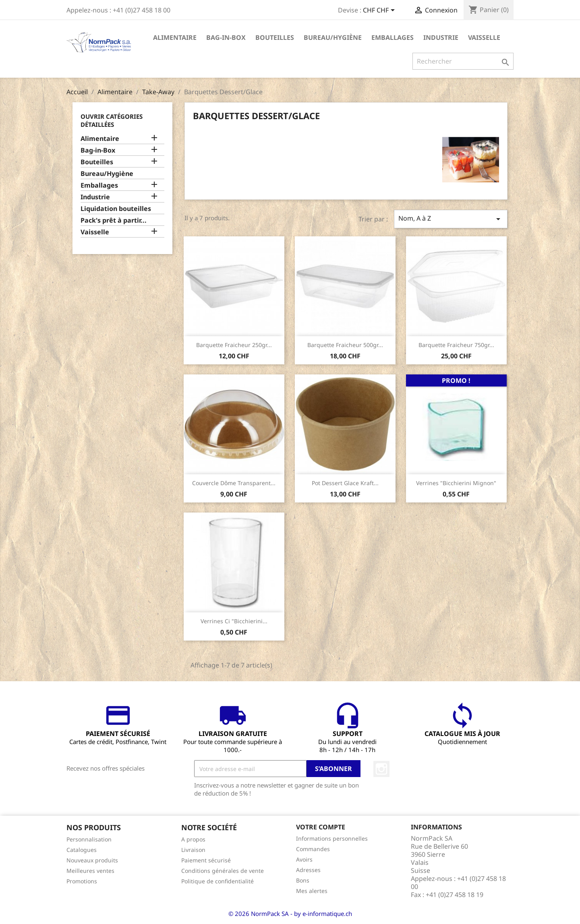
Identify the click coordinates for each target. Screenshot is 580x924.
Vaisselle (484, 37)
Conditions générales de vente (223, 871)
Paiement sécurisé (206, 860)
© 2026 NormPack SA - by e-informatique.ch (290, 914)
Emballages (393, 37)
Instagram (381, 769)
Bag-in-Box (226, 37)
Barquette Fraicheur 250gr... (234, 345)
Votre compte (321, 827)
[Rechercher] (463, 61)
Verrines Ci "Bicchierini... (234, 621)
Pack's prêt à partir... (114, 220)
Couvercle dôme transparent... (234, 483)
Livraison (193, 850)
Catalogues (82, 850)
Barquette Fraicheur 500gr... (345, 345)
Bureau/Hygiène (333, 37)
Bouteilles (275, 37)
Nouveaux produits (92, 860)
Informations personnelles (332, 838)
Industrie (441, 37)
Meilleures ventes (90, 871)
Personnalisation (89, 839)
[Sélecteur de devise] (380, 11)
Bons (303, 880)
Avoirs (304, 859)
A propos (193, 839)
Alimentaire (175, 37)
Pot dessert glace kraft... (345, 483)
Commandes (313, 849)
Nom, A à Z (451, 219)
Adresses (308, 870)
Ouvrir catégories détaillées (112, 120)
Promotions (82, 881)
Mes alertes (312, 891)
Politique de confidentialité (217, 881)
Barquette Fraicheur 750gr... (456, 345)
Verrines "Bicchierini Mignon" (456, 483)
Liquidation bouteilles (116, 209)
